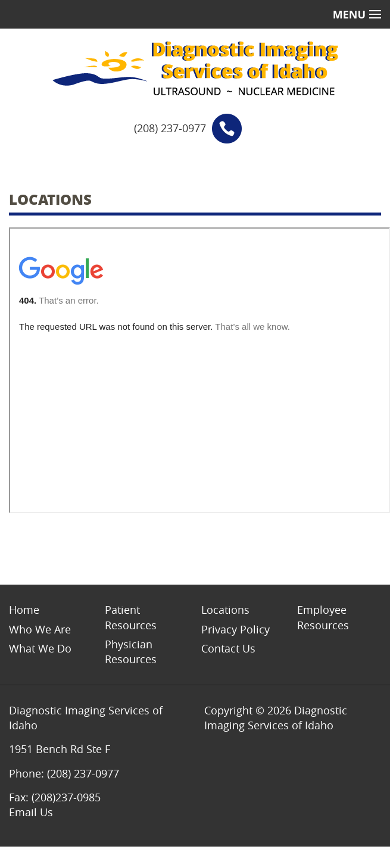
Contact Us (228, 648)
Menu (357, 14)
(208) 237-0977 (170, 128)
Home (24, 610)
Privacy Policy (235, 629)
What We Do (40, 648)
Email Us (31, 812)
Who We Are (40, 629)
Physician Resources (131, 652)
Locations (225, 610)
